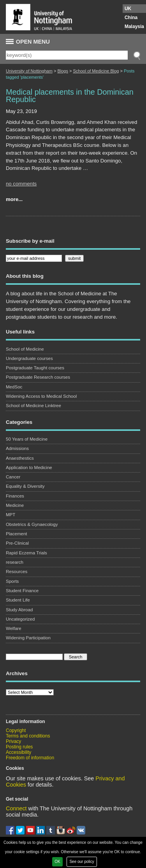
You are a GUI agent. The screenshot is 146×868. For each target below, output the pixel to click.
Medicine (15, 505)
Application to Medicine (29, 468)
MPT (11, 515)
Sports (12, 581)
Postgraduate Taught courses (35, 368)
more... (14, 199)
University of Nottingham (29, 71)
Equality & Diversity (25, 486)
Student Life (18, 600)
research (15, 562)
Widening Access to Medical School (41, 396)
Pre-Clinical (17, 543)
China (131, 18)
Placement (17, 534)
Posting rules (19, 747)
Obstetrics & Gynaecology (32, 524)
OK (57, 862)
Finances (15, 496)
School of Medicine (25, 349)
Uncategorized (20, 619)
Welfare (14, 628)
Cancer (13, 477)
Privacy (13, 741)
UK (128, 9)
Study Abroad (19, 610)
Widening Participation (28, 638)
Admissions (17, 448)
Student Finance (22, 591)
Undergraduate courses (29, 358)
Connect (16, 808)
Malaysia (134, 26)
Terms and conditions (28, 736)
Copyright (16, 730)
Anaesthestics (20, 458)
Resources (17, 572)
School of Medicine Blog (96, 71)
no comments (21, 184)
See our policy (82, 862)
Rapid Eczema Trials (26, 553)
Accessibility (18, 752)
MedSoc (14, 387)
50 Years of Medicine (27, 439)
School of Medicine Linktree (33, 406)
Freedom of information (30, 758)
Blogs (63, 71)
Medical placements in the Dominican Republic (70, 96)
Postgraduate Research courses (38, 377)
